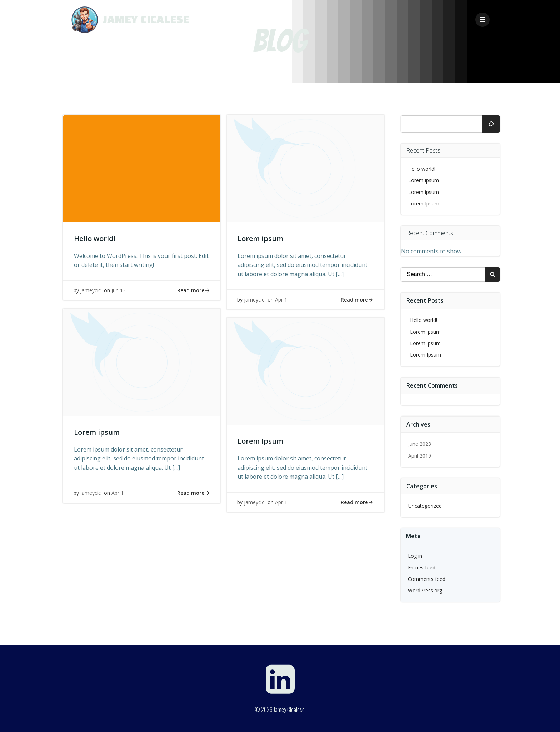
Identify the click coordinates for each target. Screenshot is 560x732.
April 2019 (420, 455)
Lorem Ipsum (424, 203)
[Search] (491, 123)
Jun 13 (119, 291)
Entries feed (422, 567)
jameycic (91, 291)
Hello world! (422, 168)
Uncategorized (425, 505)
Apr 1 (281, 300)
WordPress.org (425, 590)
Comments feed (427, 578)
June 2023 (420, 444)
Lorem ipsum (424, 180)
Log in (415, 555)
